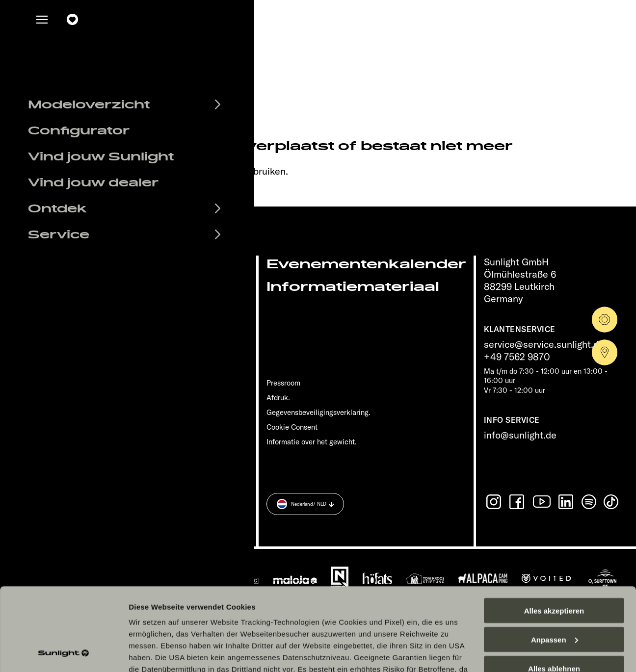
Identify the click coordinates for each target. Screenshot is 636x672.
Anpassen (555, 562)
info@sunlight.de (520, 435)
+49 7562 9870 (517, 356)
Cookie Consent (292, 427)
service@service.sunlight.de (544, 344)
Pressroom (283, 383)
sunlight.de (157, 171)
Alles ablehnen (554, 591)
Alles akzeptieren (554, 533)
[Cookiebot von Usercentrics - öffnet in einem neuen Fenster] (64, 653)
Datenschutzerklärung (276, 627)
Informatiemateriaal (353, 287)
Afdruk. (278, 398)
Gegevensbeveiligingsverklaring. (318, 412)
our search (217, 171)
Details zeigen (153, 653)
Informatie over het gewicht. (312, 442)
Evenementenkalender (366, 264)
